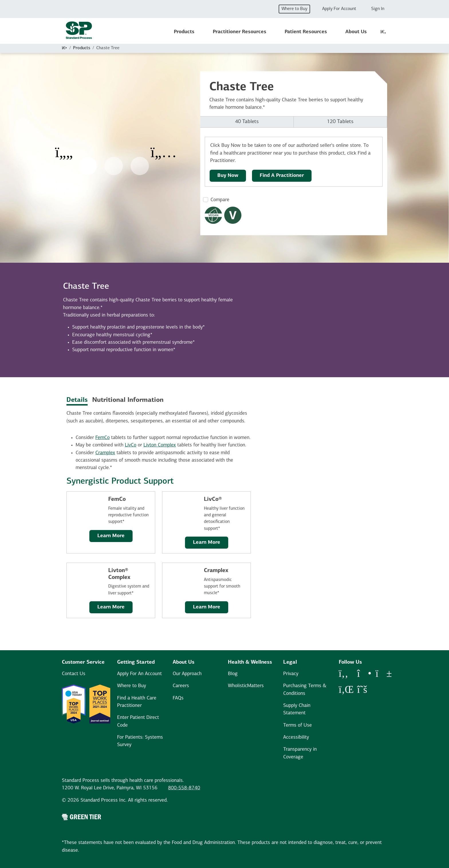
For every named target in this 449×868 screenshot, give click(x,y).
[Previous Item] (64, 149)
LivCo (131, 445)
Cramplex (105, 453)
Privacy (291, 674)
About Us (356, 32)
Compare (220, 200)
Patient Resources (306, 32)
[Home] (64, 48)
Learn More (111, 536)
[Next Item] (164, 149)
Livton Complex (160, 445)
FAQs (178, 698)
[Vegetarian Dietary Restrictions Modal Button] (233, 215)
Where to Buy (294, 9)
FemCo (103, 438)
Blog (233, 674)
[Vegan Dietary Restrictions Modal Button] (213, 215)
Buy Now (228, 176)
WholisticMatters (246, 686)
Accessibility (296, 737)
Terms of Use (298, 725)
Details (77, 400)
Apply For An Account (139, 674)
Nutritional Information (128, 400)
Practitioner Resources (240, 32)
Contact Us (74, 674)
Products (184, 32)
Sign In (378, 9)
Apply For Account (339, 9)
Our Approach (187, 674)
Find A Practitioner (282, 176)
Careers (181, 686)
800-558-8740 (184, 788)
